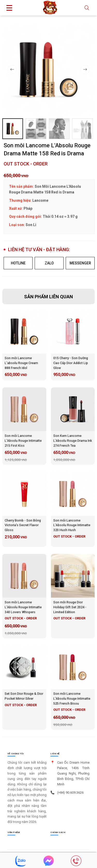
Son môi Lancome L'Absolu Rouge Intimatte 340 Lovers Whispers (23, 607)
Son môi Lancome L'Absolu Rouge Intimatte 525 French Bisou (72, 699)
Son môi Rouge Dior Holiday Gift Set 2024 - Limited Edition (70, 607)
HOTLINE (18, 263)
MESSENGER (80, 263)
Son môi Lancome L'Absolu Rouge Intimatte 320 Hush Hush (72, 525)
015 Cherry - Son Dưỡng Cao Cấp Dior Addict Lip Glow (71, 363)
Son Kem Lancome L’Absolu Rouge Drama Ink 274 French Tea (73, 441)
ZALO (49, 263)
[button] (85, 70)
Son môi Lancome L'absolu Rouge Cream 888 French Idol (21, 363)
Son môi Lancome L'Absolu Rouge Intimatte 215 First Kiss (23, 441)
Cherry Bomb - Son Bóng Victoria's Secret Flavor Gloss (23, 525)
